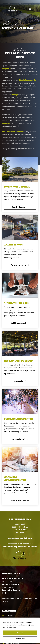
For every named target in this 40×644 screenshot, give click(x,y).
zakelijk (15, 95)
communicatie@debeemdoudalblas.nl (20, 547)
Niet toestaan (20, 634)
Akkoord (20, 628)
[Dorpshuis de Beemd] (7, 5)
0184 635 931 (21, 533)
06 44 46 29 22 (21, 530)
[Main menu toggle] (35, 5)
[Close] (38, 614)
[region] (20, 628)
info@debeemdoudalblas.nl (20, 538)
